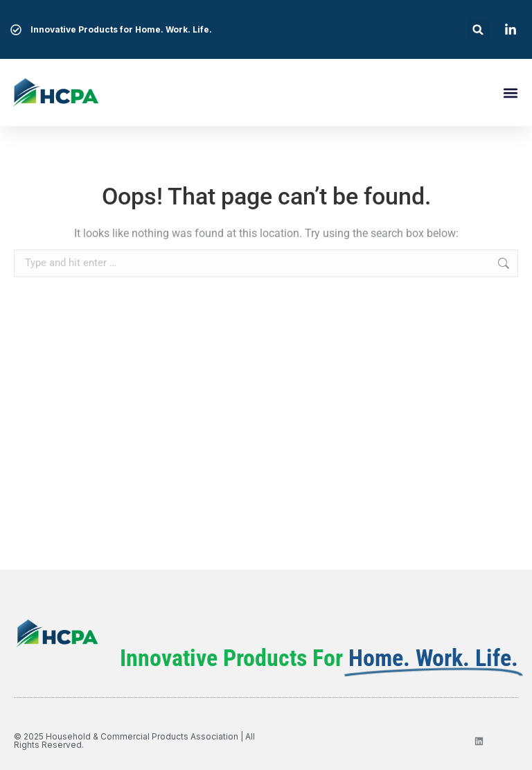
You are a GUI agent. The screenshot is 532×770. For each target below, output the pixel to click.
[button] (478, 29)
